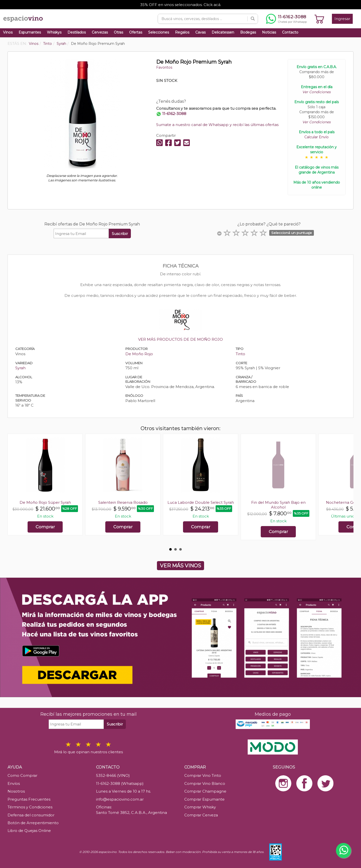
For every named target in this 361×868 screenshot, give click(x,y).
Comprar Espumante (204, 799)
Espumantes (30, 32)
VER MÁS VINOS (180, 566)
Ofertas (136, 32)
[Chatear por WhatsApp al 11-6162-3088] (286, 19)
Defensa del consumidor (31, 815)
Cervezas (100, 32)
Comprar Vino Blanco (205, 783)
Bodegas (248, 32)
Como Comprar (22, 775)
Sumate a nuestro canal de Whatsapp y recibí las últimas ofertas (217, 125)
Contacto (290, 32)
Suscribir (120, 234)
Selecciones (159, 32)
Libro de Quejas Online (29, 831)
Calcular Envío (317, 137)
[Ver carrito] (319, 19)
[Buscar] (253, 19)
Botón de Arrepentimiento (33, 823)
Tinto (240, 354)
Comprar (45, 527)
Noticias (269, 32)
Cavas (200, 32)
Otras (118, 32)
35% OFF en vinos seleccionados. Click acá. (181, 5)
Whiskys (54, 32)
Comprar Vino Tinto (203, 775)
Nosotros (16, 791)
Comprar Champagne (205, 791)
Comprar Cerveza (201, 815)
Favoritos (164, 67)
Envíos (14, 783)
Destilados (77, 32)
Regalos (182, 32)
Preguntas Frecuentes (29, 799)
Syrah (20, 368)
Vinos (8, 32)
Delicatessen (223, 32)
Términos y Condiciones (30, 807)
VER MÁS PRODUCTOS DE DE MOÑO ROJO (180, 339)
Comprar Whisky (200, 807)
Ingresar (342, 19)
